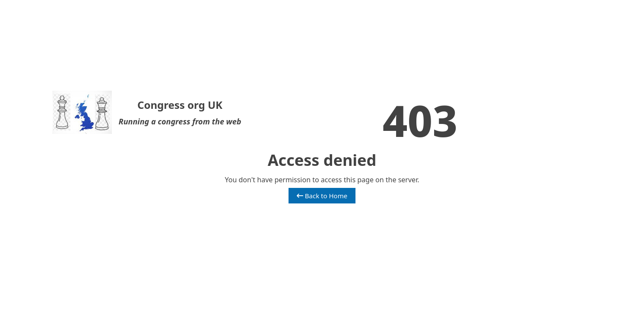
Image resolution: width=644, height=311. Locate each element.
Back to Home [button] (322, 196)
